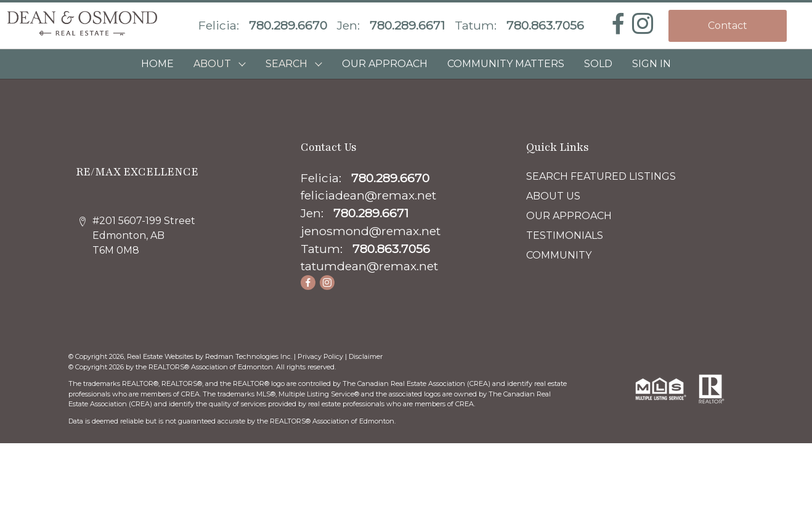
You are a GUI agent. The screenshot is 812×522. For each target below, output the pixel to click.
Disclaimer (366, 356)
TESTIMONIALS (565, 235)
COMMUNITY (559, 255)
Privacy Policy (320, 356)
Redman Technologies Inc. (250, 356)
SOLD (598, 64)
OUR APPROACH (385, 64)
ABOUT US (553, 196)
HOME (157, 64)
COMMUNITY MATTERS (506, 64)
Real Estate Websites (161, 356)
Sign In (652, 64)
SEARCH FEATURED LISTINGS (601, 176)
